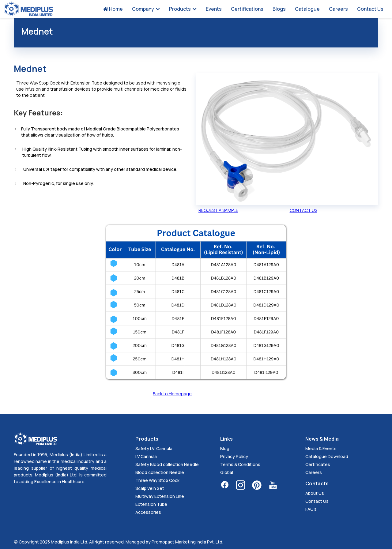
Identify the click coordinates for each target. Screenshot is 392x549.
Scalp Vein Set (150, 488)
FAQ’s (311, 509)
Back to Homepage (172, 394)
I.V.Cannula (146, 456)
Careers (338, 9)
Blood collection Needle (160, 472)
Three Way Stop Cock (157, 480)
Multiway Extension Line (160, 496)
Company (146, 9)
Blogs (279, 9)
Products (183, 9)
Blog (225, 448)
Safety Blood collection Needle (167, 464)
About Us (315, 493)
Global (227, 472)
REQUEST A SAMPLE (218, 210)
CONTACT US (303, 210)
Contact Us (370, 9)
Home (113, 9)
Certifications (247, 9)
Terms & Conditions (240, 464)
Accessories (148, 512)
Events (214, 9)
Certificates (318, 464)
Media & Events (321, 448)
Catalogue (307, 9)
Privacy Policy (234, 456)
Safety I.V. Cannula (154, 448)
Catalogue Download (327, 456)
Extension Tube (151, 504)
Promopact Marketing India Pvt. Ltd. (187, 542)
